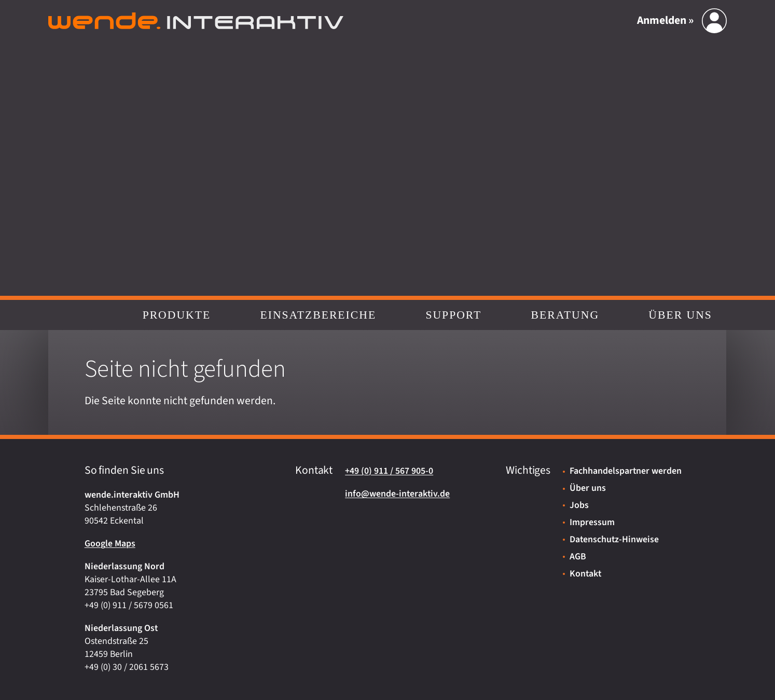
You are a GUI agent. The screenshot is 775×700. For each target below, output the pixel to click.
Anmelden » (665, 21)
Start (76, 315)
